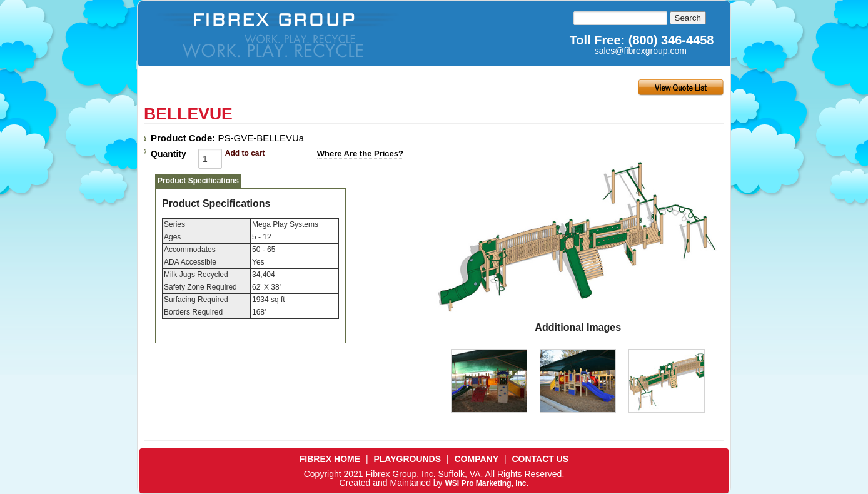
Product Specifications (198, 181)
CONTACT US (540, 459)
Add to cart (245, 153)
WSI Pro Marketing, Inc (485, 483)
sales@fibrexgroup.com (641, 51)
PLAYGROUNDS (407, 459)
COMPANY (477, 459)
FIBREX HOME (330, 459)
